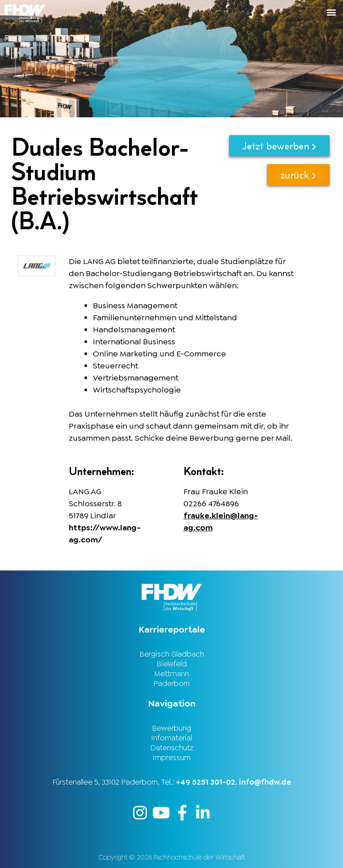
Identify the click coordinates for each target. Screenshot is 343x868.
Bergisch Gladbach (172, 654)
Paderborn (171, 683)
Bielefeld (171, 664)
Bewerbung (171, 728)
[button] (257, 12)
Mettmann (171, 674)
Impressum (171, 757)
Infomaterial (171, 738)
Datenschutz (172, 748)
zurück (298, 175)
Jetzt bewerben (279, 146)
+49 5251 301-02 (206, 782)
